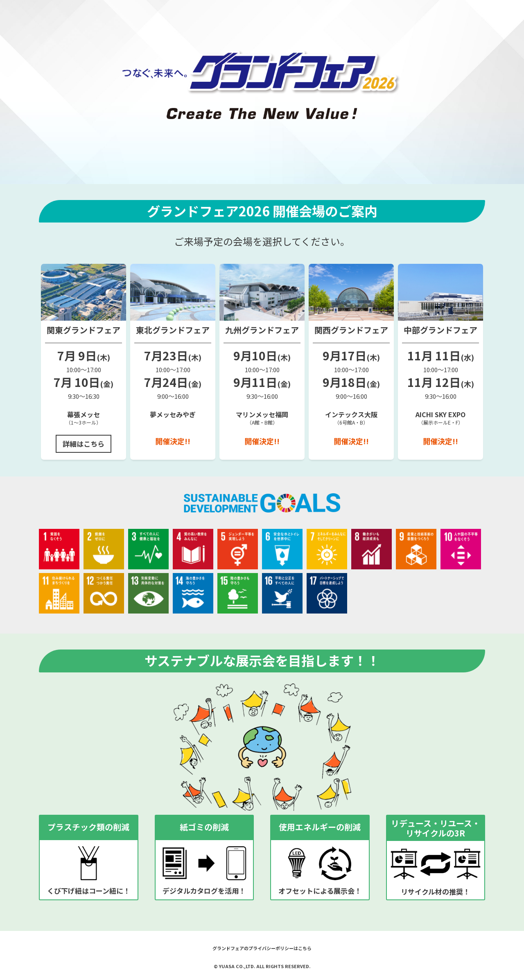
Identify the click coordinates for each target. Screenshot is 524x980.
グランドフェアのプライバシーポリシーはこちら (262, 948)
